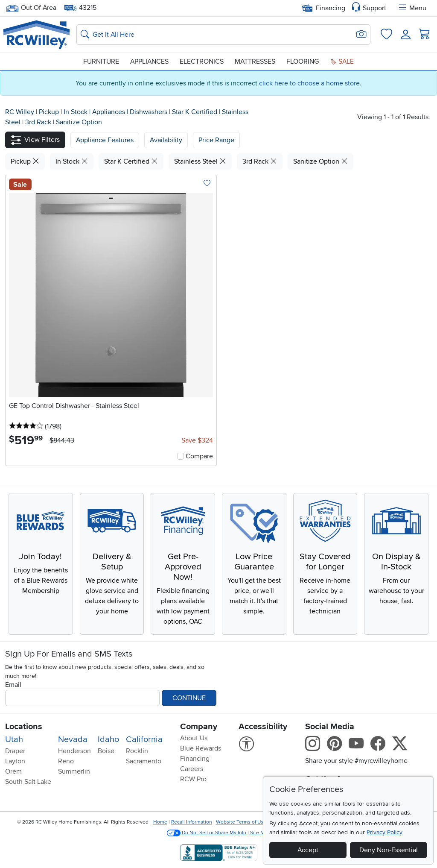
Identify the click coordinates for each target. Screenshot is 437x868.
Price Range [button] (216, 140)
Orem (13, 771)
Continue (189, 698)
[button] (35, 140)
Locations (24, 727)
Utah (14, 739)
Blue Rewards (201, 748)
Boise (106, 751)
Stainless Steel (200, 161)
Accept (308, 850)
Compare (199, 456)
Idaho (108, 739)
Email (13, 685)
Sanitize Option (79, 122)
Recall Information (192, 822)
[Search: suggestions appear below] (223, 35)
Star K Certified (195, 112)
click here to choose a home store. (310, 83)
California (144, 739)
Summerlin (74, 771)
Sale (342, 62)
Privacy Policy (385, 832)
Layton (15, 761)
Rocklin (137, 751)
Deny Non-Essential (389, 850)
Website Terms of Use (241, 822)
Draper (15, 751)
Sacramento (144, 761)
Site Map (260, 833)
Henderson (74, 751)
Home (160, 822)
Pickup (50, 112)
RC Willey (20, 112)
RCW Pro (193, 779)
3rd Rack (39, 122)
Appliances (149, 62)
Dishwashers (149, 112)
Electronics (202, 62)
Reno (66, 761)
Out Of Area (31, 8)
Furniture (101, 62)
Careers (192, 769)
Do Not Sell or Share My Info (207, 833)
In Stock (76, 112)
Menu (412, 8)
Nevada (73, 739)
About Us (194, 738)
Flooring (303, 62)
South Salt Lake (28, 782)
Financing (324, 8)
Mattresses (255, 62)
